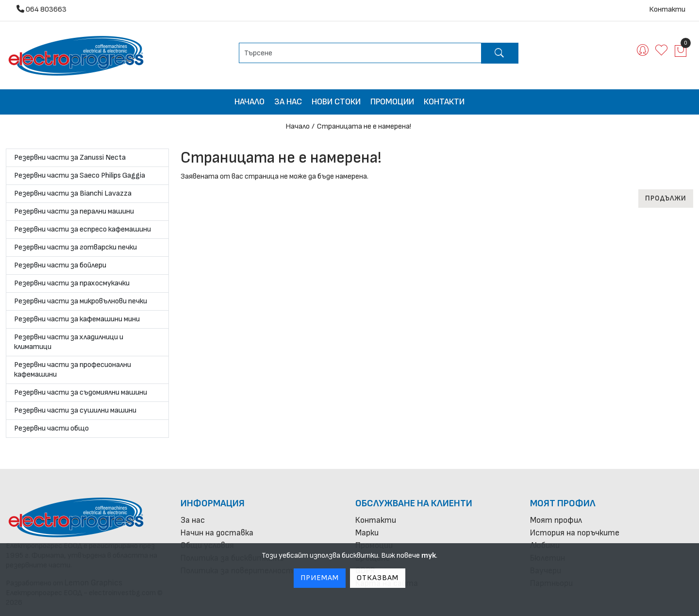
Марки (367, 533)
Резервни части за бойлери (60, 265)
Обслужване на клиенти (414, 503)
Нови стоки (336, 102)
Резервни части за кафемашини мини (77, 319)
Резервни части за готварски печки (75, 247)
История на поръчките (575, 533)
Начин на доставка (217, 533)
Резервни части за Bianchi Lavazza (73, 193)
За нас (288, 102)
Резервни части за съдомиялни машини (81, 392)
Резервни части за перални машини (74, 211)
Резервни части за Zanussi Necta (70, 158)
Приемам (320, 578)
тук (429, 556)
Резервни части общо (51, 428)
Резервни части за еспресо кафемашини (83, 229)
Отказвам (378, 578)
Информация (213, 503)
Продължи (666, 198)
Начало (250, 102)
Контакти (667, 9)
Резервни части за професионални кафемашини (73, 370)
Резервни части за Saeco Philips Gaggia (80, 175)
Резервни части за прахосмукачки (72, 283)
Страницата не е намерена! (364, 126)
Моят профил (563, 503)
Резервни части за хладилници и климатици (69, 342)
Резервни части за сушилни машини (75, 410)
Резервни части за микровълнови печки (81, 301)
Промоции (392, 102)
